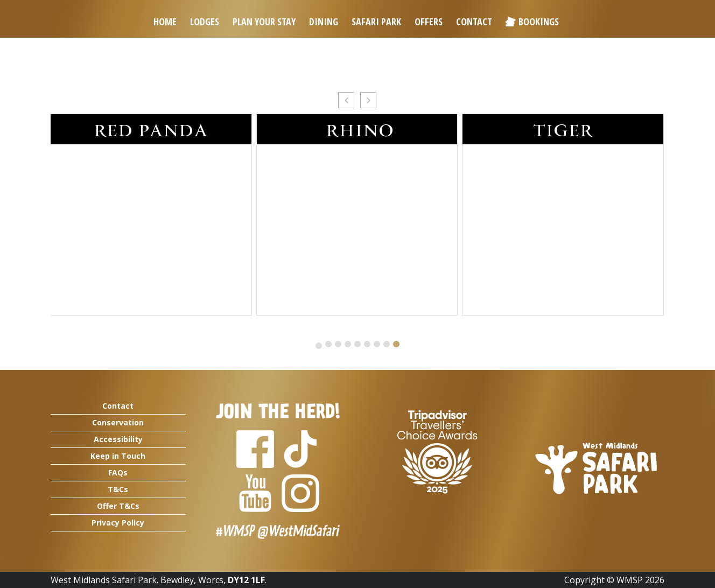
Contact (474, 22)
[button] (346, 100)
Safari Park (376, 22)
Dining (324, 22)
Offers (429, 22)
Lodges (205, 22)
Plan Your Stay (264, 22)
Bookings (539, 22)
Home (165, 22)
